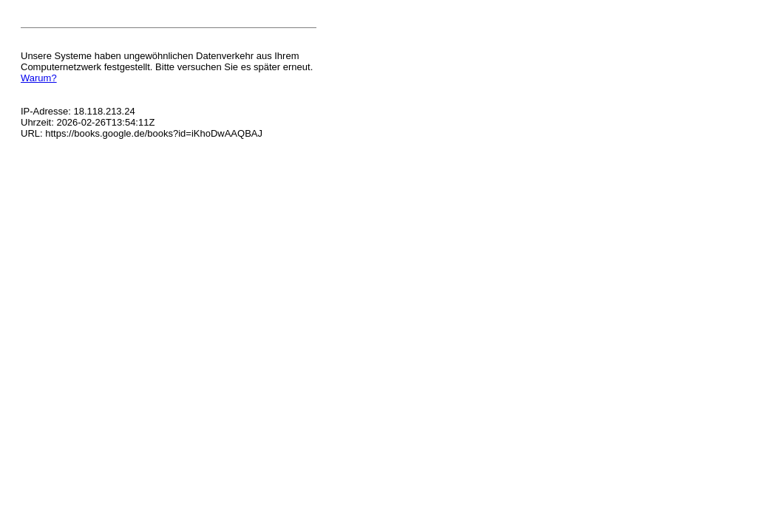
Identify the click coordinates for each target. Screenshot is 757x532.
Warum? (39, 78)
